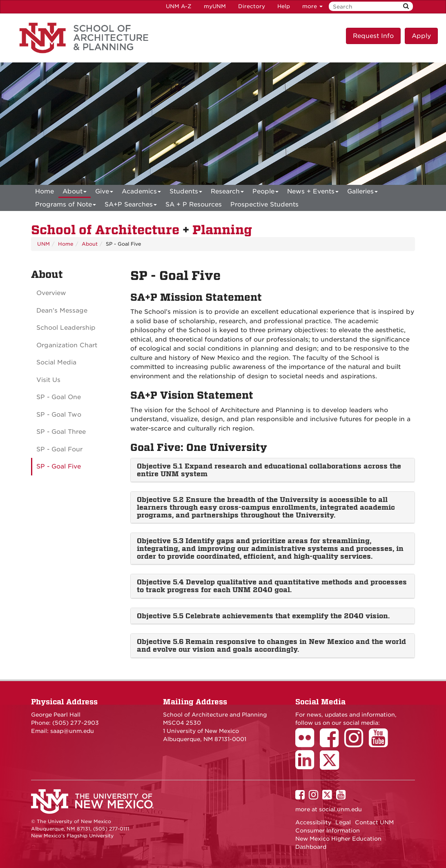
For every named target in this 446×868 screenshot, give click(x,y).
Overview (51, 293)
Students (186, 193)
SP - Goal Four (59, 449)
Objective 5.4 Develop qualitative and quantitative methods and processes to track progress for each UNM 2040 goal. (272, 586)
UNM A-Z (179, 6)
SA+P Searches (131, 206)
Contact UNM (374, 822)
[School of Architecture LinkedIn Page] (308, 766)
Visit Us (48, 380)
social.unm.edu (340, 809)
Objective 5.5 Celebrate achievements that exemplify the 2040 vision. (263, 616)
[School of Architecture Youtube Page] (381, 744)
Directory (252, 6)
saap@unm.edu (72, 731)
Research (227, 193)
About (75, 193)
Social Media (56, 362)
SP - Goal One (59, 397)
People (265, 193)
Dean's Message (62, 311)
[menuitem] (45, 191)
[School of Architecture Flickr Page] (308, 744)
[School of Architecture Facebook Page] (332, 744)
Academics (141, 193)
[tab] (273, 470)
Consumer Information (328, 830)
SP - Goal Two (59, 415)
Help (284, 6)
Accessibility (313, 822)
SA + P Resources (194, 204)
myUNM (215, 6)
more (312, 6)
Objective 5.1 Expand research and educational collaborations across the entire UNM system (269, 470)
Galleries (362, 193)
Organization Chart (67, 345)
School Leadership (66, 328)
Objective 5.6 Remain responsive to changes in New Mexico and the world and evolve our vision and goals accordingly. (271, 645)
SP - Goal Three (61, 432)
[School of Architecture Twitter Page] (332, 766)
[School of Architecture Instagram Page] (357, 744)
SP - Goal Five (59, 466)
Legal (343, 822)
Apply (421, 36)
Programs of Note (66, 206)
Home (45, 191)
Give (104, 193)
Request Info (373, 36)
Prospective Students (264, 204)
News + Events (313, 193)
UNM (43, 244)
